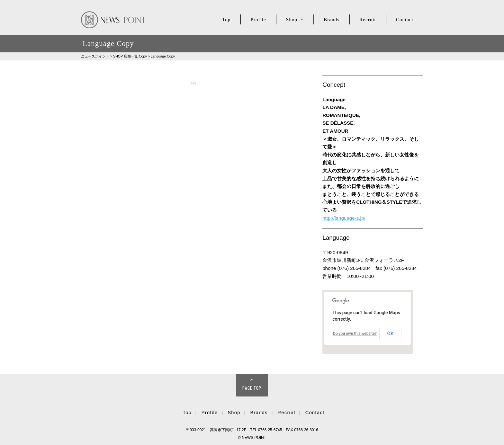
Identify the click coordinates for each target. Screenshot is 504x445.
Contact (405, 19)
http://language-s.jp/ (344, 218)
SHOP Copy (130, 56)
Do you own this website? (355, 334)
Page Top (252, 388)
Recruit (368, 19)
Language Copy (163, 56)
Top (226, 19)
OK (391, 334)
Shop (292, 19)
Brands (332, 19)
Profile (258, 19)
